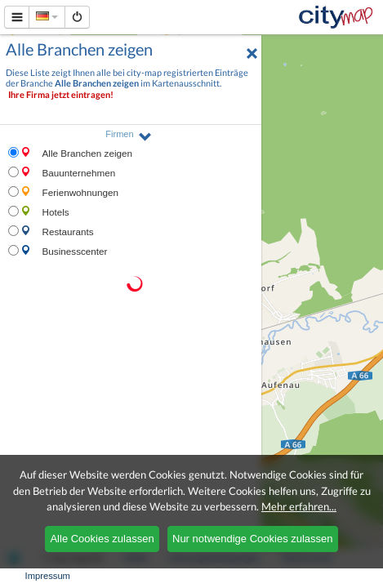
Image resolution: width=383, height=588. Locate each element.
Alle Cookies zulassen (102, 539)
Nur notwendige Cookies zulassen (253, 539)
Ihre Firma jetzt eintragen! (61, 94)
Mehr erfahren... (299, 506)
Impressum (48, 576)
